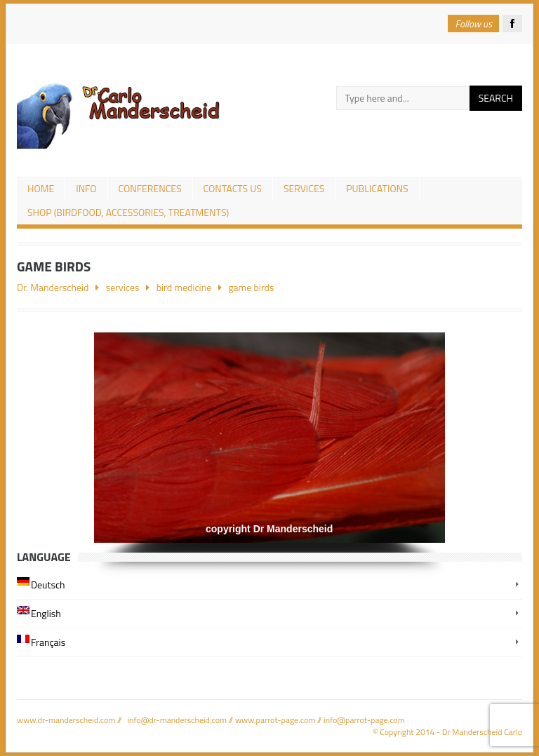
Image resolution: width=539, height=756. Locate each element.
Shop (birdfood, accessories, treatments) (128, 212)
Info (86, 188)
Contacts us (233, 188)
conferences (150, 188)
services (304, 188)
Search (496, 98)
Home (41, 188)
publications (377, 188)
